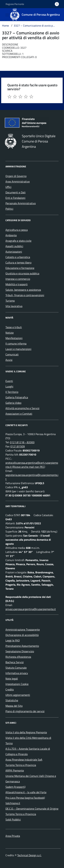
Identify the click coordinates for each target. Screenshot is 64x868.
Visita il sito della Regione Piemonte (26, 732)
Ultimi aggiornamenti (18, 695)
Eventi (9, 381)
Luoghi (9, 386)
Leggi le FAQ (13, 640)
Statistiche (12, 700)
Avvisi (9, 360)
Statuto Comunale (16, 668)
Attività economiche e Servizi (22, 408)
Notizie (10, 333)
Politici (9, 209)
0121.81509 (18, 446)
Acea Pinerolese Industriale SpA (24, 760)
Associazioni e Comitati (19, 414)
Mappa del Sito (14, 706)
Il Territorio (12, 392)
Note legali (12, 679)
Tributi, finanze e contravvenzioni (25, 295)
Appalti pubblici (14, 246)
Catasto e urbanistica (18, 257)
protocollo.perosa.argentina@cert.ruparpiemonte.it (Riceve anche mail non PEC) (32, 465)
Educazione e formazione (20, 268)
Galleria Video (13, 403)
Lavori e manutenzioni (18, 349)
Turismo (10, 301)
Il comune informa (16, 344)
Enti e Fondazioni (15, 198)
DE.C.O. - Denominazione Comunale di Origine (32, 809)
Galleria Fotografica (17, 397)
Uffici (8, 187)
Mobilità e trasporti (17, 284)
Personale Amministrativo (21, 203)
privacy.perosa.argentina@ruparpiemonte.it (31, 609)
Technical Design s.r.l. (29, 855)
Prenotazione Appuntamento (22, 646)
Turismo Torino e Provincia (21, 765)
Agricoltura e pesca (17, 230)
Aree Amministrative (18, 181)
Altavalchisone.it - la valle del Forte (26, 792)
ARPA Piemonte (15, 770)
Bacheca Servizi (15, 662)
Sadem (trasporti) (15, 787)
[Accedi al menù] (3, 14)
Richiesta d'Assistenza (18, 657)
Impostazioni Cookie (17, 684)
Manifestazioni (14, 338)
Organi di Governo (16, 176)
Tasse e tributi (14, 327)
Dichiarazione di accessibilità (22, 635)
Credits (10, 689)
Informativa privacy (17, 673)
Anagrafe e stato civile (18, 241)
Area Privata (13, 836)
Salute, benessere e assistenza (23, 290)
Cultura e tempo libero (18, 262)
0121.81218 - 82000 (22, 442)
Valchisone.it (13, 803)
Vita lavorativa (14, 306)
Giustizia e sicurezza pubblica (22, 273)
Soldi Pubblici (13, 819)
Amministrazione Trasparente (23, 630)
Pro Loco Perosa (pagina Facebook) (25, 798)
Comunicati (12, 354)
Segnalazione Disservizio (20, 651)
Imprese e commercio (18, 279)
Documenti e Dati (16, 192)
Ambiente (11, 235)
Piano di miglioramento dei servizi (25, 711)
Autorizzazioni (14, 252)
